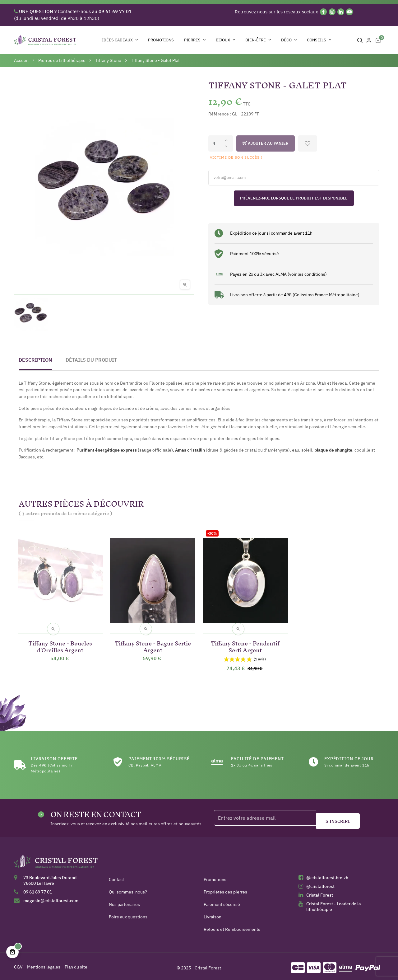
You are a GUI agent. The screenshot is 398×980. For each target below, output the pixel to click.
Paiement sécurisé (222, 902)
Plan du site (76, 964)
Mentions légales (44, 964)
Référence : (220, 114)
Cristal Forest (320, 893)
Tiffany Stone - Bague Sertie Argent (153, 643)
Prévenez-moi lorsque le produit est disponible (294, 198)
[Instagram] (332, 12)
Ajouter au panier (266, 143)
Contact (116, 877)
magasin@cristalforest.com (51, 898)
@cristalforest (320, 884)
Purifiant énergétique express (107, 450)
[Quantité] (221, 143)
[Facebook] (323, 12)
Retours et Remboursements (232, 927)
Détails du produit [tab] (91, 360)
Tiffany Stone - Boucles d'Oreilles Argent (60, 643)
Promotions (215, 877)
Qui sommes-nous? (128, 889)
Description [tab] (35, 360)
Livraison (213, 914)
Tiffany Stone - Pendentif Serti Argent (245, 643)
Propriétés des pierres (225, 889)
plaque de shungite (333, 450)
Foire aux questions (128, 914)
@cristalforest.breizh (327, 875)
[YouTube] (349, 12)
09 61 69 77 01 (38, 889)
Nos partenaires (124, 902)
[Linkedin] (341, 12)
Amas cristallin (190, 450)
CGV (18, 964)
